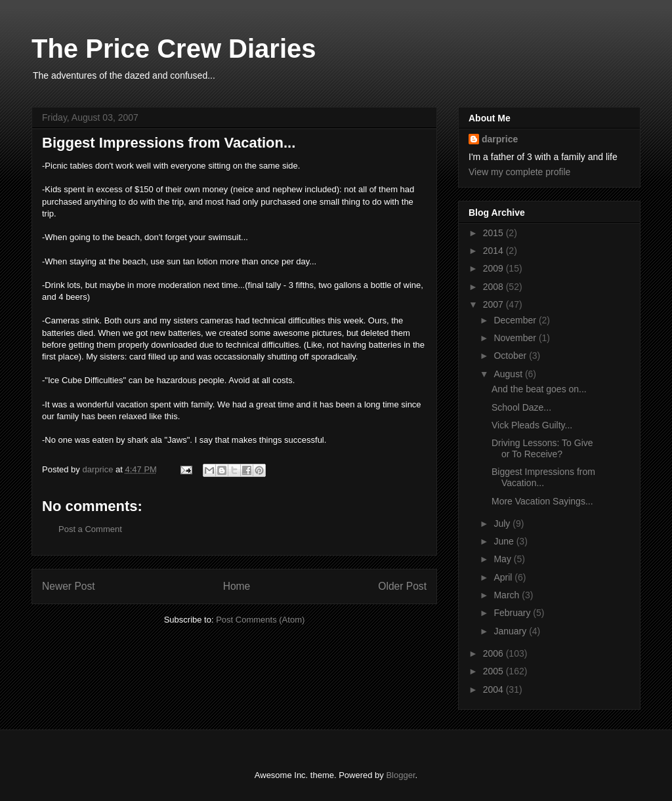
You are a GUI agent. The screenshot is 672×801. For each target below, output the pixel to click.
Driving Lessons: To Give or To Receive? (542, 448)
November (516, 338)
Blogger (400, 775)
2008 (494, 287)
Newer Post (69, 586)
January (511, 631)
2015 (494, 233)
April (504, 577)
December (516, 320)
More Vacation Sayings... (542, 501)
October (511, 356)
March (508, 595)
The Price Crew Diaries (174, 49)
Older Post (402, 586)
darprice (500, 139)
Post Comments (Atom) (260, 620)
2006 (494, 653)
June (505, 541)
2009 (494, 268)
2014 (494, 251)
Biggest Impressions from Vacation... (543, 477)
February (513, 613)
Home (237, 586)
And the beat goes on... (539, 389)
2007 (494, 304)
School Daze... (521, 407)
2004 (494, 689)
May (503, 559)
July (503, 524)
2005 (494, 671)
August (509, 374)
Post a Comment (90, 529)
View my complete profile (519, 172)
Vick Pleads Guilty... (532, 425)
